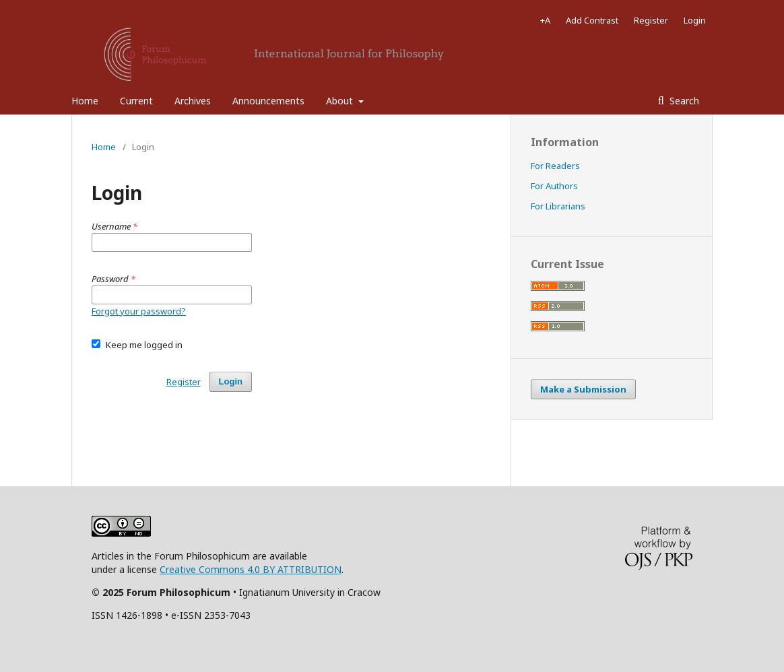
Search (683, 101)
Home (85, 101)
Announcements (268, 101)
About (341, 101)
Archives (193, 101)
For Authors (554, 186)
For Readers (555, 166)
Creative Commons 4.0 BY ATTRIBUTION (251, 569)
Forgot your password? (139, 311)
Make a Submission (583, 389)
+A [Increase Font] (545, 20)
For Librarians (558, 206)
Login (695, 20)
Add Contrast (592, 20)
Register (651, 20)
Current (136, 101)
